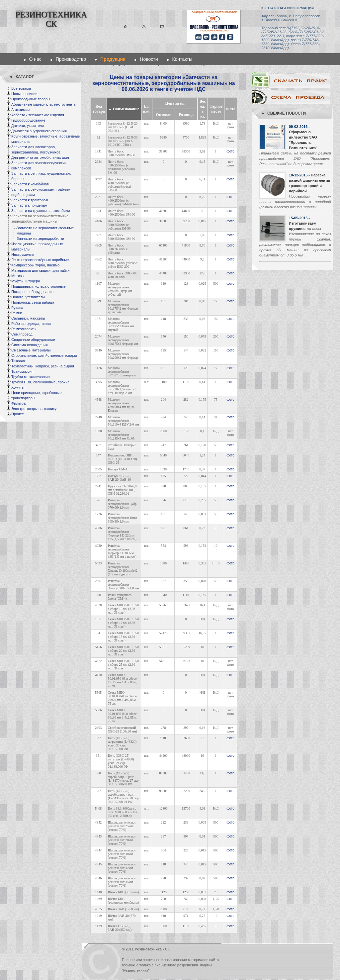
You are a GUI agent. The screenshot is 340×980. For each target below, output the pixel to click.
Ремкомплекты (24, 329)
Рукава (17, 308)
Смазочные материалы (31, 350)
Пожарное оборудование (32, 292)
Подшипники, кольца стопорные (39, 286)
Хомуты (18, 387)
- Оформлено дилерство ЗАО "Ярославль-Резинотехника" (303, 137)
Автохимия (20, 110)
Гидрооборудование (28, 120)
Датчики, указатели (28, 126)
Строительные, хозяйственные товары (44, 355)
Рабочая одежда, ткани (31, 324)
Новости (149, 59)
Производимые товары (31, 99)
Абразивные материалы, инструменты (44, 104)
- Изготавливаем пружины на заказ (305, 223)
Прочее (18, 414)
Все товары (21, 88)
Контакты (182, 59)
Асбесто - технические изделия (38, 115)
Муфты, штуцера (26, 281)
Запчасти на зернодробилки (40, 239)
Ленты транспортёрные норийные (40, 260)
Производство (71, 59)
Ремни (17, 313)
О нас (35, 59)
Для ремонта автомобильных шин (40, 157)
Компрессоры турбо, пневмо (35, 265)
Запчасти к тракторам (30, 200)
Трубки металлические (31, 377)
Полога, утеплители (28, 297)
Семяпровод (22, 334)
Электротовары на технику (34, 409)
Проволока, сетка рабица (33, 302)
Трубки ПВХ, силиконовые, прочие (41, 382)
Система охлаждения (29, 345)
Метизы (18, 276)
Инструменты (23, 254)
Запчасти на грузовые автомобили (41, 211)
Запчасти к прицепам (29, 205)
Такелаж (18, 361)
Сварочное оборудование (33, 340)
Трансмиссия (22, 371)
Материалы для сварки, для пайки (40, 270)
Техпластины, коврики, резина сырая (43, 366)
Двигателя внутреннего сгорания (39, 131)
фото (230, 151)
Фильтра (18, 403)
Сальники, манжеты (28, 318)
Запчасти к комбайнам (30, 184)
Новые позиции (24, 94)
